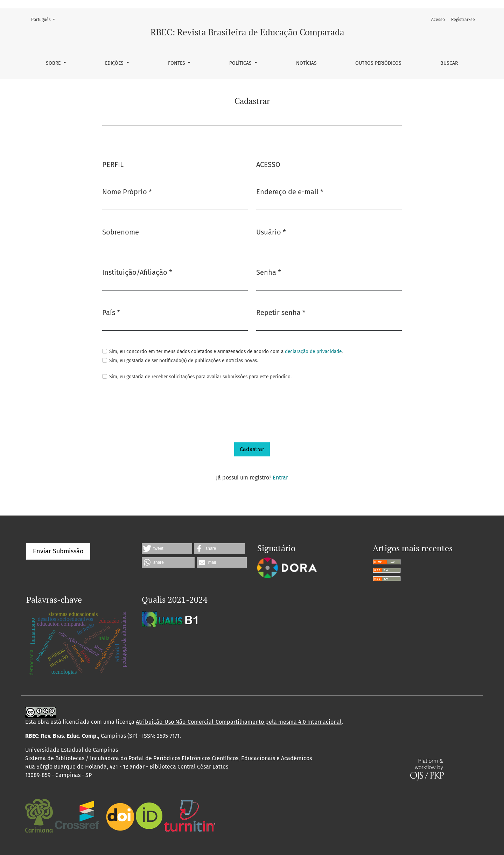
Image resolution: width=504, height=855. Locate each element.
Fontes (177, 63)
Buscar (449, 63)
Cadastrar (252, 449)
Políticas (241, 63)
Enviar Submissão (58, 551)
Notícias (306, 63)
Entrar (280, 478)
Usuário (271, 232)
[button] (167, 548)
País (111, 312)
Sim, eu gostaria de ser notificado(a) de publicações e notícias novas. (184, 361)
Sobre (54, 63)
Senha (269, 272)
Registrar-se (463, 20)
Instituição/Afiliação (137, 272)
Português (45, 19)
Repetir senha (281, 312)
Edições (115, 63)
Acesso (438, 20)
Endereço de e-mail (290, 191)
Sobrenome (121, 232)
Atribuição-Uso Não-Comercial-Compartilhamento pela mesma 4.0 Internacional (239, 722)
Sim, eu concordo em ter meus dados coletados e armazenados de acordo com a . (226, 352)
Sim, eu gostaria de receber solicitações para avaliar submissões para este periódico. (200, 377)
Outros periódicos (378, 63)
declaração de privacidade (313, 352)
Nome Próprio (127, 191)
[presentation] (155, 412)
